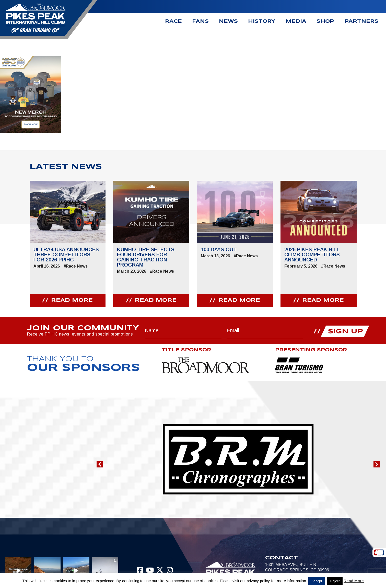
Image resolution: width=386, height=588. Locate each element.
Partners (361, 21)
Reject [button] (335, 581)
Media (296, 21)
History (262, 21)
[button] (100, 464)
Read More (354, 581)
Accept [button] (317, 581)
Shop (325, 21)
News (228, 21)
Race (173, 21)
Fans (200, 21)
